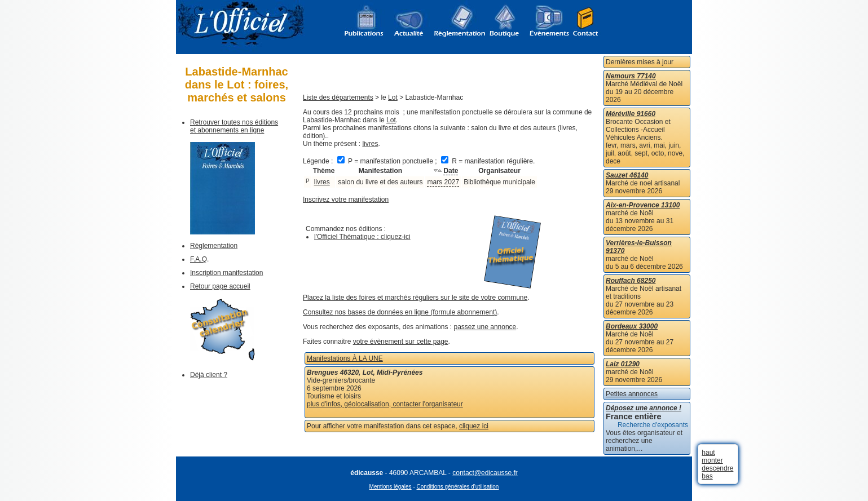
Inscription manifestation (226, 273)
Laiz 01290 (623, 364)
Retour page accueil (220, 286)
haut (708, 453)
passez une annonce (485, 327)
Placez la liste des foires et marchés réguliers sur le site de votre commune (415, 298)
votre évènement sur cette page (401, 342)
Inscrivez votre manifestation (346, 199)
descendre (717, 468)
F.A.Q (199, 259)
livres (370, 144)
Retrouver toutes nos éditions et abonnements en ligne (234, 126)
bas (707, 476)
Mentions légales (391, 487)
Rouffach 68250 (631, 281)
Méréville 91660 (631, 114)
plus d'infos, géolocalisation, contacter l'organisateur (385, 404)
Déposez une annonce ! (644, 408)
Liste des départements (338, 97)
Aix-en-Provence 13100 (643, 205)
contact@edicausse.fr (485, 473)
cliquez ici (474, 426)
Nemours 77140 (631, 76)
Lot (393, 97)
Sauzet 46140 (627, 175)
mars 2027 (443, 182)
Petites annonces (632, 394)
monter (712, 460)
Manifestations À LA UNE (345, 358)
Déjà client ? (209, 375)
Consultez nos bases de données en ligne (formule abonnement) (400, 312)
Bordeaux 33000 (632, 326)
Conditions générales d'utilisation (458, 487)
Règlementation (214, 246)
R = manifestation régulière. (488, 161)
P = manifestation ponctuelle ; (388, 161)
